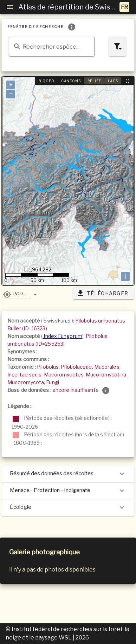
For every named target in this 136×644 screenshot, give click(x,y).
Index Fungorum (62, 336)
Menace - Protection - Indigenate (68, 491)
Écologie (68, 507)
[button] (16, 293)
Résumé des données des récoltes (68, 474)
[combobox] (52, 47)
